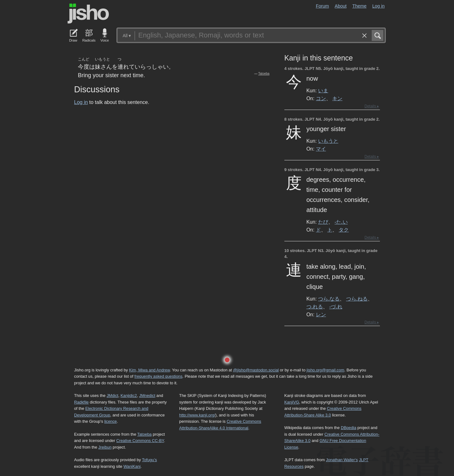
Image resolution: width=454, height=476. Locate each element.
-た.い (341, 222)
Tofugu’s (149, 460)
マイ (321, 149)
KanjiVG (292, 402)
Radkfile (81, 402)
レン (321, 314)
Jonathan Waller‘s (342, 460)
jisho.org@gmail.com (325, 370)
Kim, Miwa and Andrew (149, 370)
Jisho (88, 14)
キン (337, 98)
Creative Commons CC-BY (140, 441)
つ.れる (315, 307)
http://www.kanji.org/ (197, 415)
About (341, 6)
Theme (360, 6)
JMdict (112, 396)
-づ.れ (336, 307)
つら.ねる (357, 299)
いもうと (328, 141)
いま (323, 90)
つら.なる (329, 299)
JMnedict (147, 396)
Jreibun (105, 447)
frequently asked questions (158, 376)
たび (323, 222)
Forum (323, 6)
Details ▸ (372, 106)
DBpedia (349, 428)
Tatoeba (264, 74)
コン (321, 98)
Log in (378, 6)
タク (344, 230)
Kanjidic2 (129, 396)
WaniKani (132, 466)
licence (111, 421)
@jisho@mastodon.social (256, 370)
